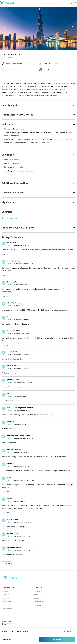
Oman (6, 605)
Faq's (36, 595)
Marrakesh (7, 602)
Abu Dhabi (7, 595)
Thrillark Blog (39, 605)
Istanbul (6, 598)
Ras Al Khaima (8, 609)
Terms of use (39, 602)
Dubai (6, 591)
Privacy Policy (39, 598)
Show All (7, 563)
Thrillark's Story (40, 591)
